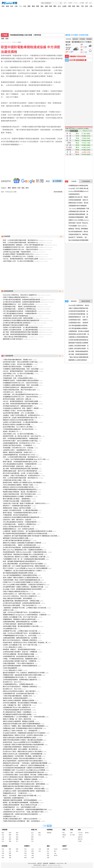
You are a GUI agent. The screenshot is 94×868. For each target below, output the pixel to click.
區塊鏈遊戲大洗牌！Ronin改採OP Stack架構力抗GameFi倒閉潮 (24, 770)
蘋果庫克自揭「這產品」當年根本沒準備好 (17, 508)
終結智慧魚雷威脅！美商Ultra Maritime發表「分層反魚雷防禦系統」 (25, 552)
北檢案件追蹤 (84, 35)
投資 (19, 188)
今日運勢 (75, 35)
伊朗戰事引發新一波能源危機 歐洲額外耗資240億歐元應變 (22, 675)
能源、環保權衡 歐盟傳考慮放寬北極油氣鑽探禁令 (19, 561)
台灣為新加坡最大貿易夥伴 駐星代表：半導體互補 (20, 652)
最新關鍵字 (65, 849)
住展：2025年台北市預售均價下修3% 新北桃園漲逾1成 (22, 612)
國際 (29, 6)
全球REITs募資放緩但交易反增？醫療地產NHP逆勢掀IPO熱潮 (23, 777)
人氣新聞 (71, 181)
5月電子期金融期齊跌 (10, 668)
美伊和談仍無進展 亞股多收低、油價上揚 (17, 399)
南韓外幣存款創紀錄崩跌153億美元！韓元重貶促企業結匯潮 (23, 740)
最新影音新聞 (86, 301)
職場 (33, 6)
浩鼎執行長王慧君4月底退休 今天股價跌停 (17, 367)
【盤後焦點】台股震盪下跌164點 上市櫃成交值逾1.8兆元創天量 (24, 608)
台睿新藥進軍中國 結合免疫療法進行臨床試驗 (18, 656)
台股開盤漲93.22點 (9, 816)
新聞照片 (27, 846)
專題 (7, 6)
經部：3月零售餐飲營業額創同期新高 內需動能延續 (20, 438)
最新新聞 (71, 301)
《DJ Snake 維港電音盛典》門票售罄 (80, 209)
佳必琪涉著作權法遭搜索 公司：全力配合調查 (18, 413)
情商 (17, 835)
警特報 (87, 833)
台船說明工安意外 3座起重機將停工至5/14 (17, 450)
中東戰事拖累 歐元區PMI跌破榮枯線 (80, 331)
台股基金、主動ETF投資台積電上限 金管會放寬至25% (21, 415)
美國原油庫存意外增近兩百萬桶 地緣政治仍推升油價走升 (22, 786)
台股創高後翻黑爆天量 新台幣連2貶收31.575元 (19, 443)
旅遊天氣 (80, 837)
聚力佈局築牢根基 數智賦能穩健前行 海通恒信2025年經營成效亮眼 (25, 534)
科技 (25, 6)
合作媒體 (82, 3)
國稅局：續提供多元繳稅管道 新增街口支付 (18, 452)
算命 (64, 833)
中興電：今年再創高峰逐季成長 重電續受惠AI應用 (20, 659)
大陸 (91, 6)
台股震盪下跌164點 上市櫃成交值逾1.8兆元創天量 (20, 631)
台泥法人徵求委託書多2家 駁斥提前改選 (16, 527)
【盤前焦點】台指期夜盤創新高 (13, 798)
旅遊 (74, 6)
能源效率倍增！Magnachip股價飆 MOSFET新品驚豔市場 (22, 742)
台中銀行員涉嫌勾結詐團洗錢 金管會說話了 (17, 323)
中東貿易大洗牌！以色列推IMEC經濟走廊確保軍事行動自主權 (23, 772)
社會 (16, 6)
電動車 (14, 188)
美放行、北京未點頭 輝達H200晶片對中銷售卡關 (20, 796)
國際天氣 (80, 839)
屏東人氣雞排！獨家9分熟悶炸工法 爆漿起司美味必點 (21, 578)
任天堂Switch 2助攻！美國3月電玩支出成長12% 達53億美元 (23, 752)
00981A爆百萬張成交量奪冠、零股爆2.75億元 (18, 485)
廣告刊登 (40, 863)
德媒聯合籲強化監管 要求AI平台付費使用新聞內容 (20, 471)
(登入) (91, 3)
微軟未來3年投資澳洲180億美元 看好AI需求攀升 (19, 691)
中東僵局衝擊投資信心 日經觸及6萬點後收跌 (18, 684)
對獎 (72, 830)
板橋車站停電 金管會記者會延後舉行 (16, 698)
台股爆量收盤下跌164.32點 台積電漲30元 (17, 707)
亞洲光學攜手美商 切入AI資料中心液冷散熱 (18, 427)
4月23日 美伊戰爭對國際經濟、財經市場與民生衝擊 (20, 259)
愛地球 (56, 855)
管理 (48, 855)
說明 (87, 3)
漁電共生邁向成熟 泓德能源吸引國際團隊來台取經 (19, 738)
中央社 (19, 42)
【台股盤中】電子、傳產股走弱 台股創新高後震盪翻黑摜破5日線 (25, 810)
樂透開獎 (89, 39)
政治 (12, 6)
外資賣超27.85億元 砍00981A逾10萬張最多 (18, 364)
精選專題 (49, 833)
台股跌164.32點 (8, 610)
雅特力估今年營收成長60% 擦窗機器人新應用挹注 (20, 640)
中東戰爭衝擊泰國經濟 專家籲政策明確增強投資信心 (20, 490)
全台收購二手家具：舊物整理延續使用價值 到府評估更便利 (22, 589)
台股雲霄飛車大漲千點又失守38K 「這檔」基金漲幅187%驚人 (24, 812)
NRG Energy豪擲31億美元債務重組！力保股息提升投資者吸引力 (24, 585)
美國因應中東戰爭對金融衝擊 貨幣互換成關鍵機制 (20, 800)
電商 (27, 188)
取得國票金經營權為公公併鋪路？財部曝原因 (18, 496)
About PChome (60, 863)
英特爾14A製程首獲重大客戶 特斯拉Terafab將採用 (20, 819)
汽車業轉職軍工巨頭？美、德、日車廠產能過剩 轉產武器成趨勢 (24, 559)
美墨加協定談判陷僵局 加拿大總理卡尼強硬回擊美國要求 (22, 724)
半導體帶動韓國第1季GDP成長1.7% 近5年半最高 (20, 636)
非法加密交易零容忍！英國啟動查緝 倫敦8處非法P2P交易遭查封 (24, 733)
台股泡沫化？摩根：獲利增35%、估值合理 (17, 520)
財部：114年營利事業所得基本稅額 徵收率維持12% (20, 240)
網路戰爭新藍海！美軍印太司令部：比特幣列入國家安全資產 (23, 735)
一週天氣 (80, 835)
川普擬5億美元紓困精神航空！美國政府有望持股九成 (20, 747)
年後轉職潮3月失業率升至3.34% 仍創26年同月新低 (20, 247)
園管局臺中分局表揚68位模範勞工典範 (80, 343)
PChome (76, 3)
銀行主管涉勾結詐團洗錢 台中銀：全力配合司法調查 (21, 473)
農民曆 (68, 35)
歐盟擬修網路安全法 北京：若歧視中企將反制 (18, 304)
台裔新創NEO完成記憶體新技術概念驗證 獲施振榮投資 (21, 321)
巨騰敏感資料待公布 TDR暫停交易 (15, 793)
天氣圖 (80, 841)
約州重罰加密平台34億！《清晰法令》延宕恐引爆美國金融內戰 (24, 765)
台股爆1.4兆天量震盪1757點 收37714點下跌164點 (20, 617)
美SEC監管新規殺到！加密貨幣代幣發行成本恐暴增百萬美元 (23, 761)
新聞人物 (34, 830)
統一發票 (72, 835)
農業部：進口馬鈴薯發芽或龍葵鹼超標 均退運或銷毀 (21, 803)
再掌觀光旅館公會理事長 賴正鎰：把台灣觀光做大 (20, 492)
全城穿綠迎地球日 (74, 194)
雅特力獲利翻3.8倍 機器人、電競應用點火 (17, 499)
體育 (55, 6)
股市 (65, 3)
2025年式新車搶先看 (78, 60)
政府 (87, 6)
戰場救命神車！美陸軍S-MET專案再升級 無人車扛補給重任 (22, 483)
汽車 (82, 6)
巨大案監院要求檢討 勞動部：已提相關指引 (17, 712)
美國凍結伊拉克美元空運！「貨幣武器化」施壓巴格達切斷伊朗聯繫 (25, 763)
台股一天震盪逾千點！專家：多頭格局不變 (17, 705)
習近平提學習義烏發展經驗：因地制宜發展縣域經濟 (20, 666)
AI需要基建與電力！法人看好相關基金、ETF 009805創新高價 (24, 717)
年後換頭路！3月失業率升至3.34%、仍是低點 (18, 257)
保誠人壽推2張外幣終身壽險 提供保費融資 (17, 599)
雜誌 (78, 6)
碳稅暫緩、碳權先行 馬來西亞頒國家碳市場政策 (19, 650)
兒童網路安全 (52, 863)
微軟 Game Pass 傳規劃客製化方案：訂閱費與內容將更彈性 (23, 550)
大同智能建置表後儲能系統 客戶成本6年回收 (18, 429)
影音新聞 (5, 846)
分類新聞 (5, 830)
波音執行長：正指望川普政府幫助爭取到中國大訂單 (20, 418)
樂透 (71, 833)
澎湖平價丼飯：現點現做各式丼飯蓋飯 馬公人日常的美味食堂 (23, 554)
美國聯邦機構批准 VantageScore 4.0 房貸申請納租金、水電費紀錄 (25, 615)
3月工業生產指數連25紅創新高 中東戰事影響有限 (20, 311)
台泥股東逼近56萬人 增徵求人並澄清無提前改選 (19, 307)
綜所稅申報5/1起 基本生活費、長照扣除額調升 (18, 318)
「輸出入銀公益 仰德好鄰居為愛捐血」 (80, 357)
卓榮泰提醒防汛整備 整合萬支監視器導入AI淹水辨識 (21, 626)
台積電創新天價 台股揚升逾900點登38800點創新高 (20, 814)
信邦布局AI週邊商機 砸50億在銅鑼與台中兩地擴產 (20, 703)
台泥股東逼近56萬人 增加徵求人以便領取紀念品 (19, 309)
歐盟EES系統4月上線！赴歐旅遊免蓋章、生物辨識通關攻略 (23, 754)
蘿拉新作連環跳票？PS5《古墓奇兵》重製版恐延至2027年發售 (24, 673)
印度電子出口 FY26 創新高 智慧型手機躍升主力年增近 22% (23, 582)
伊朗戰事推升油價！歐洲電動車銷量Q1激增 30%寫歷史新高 (23, 728)
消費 (69, 6)
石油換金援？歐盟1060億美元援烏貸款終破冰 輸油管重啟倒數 (23, 745)
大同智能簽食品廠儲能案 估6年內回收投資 (17, 710)
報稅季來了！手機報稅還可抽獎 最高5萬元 (17, 506)
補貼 (23, 188)
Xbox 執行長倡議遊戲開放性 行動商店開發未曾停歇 (20, 575)
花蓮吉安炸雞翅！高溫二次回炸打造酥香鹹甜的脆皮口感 (21, 580)
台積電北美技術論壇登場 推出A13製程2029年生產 (20, 805)
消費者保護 (45, 863)
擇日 (64, 837)
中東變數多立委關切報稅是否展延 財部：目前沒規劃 (21, 369)
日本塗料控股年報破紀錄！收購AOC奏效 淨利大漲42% (21, 782)
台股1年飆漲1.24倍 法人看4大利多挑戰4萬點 (18, 261)
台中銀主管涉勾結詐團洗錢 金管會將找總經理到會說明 (21, 300)
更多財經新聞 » (58, 192)
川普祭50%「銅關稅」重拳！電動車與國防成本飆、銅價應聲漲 (24, 726)
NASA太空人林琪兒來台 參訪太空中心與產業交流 (20, 295)
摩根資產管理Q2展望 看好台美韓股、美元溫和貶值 (20, 749)
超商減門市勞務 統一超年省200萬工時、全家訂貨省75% (22, 436)
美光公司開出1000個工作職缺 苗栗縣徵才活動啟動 (20, 779)
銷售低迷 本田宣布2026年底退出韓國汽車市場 (18, 420)
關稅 (9, 188)
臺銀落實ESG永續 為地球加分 (78, 360)
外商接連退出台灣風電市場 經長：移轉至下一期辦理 (21, 408)
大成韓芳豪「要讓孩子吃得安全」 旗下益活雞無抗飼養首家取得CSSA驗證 (28, 531)
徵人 (66, 863)
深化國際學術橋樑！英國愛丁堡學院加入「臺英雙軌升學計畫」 (24, 587)
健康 (46, 6)
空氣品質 (75, 39)
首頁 (3, 6)
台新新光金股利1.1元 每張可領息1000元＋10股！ (20, 594)
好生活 (56, 849)
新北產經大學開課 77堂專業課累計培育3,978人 (18, 254)
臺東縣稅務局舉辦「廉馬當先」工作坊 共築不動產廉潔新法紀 (23, 245)
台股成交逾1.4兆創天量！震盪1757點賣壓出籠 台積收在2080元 (24, 503)
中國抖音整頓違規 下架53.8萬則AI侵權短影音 (18, 663)
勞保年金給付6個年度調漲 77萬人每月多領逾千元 (20, 605)
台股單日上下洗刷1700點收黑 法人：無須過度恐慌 (20, 731)
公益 (55, 853)
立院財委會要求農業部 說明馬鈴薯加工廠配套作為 (20, 680)
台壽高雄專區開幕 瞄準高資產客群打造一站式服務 (20, 622)
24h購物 (70, 3)
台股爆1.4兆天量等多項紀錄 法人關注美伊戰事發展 (20, 327)
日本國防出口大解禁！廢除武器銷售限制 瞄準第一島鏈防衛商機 (24, 791)
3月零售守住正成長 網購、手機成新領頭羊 (17, 252)
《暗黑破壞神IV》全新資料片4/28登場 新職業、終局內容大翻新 (24, 789)
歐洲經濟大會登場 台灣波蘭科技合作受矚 (16, 425)
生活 (59, 6)
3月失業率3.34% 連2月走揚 (13, 376)
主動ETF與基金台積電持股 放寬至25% (80, 308)
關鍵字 (65, 846)
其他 (17, 851)
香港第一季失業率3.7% (11, 432)
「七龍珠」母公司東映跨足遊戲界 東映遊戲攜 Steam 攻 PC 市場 (24, 459)
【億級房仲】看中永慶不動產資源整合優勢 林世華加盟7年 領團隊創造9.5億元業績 (30, 536)
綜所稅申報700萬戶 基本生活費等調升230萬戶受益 (20, 362)
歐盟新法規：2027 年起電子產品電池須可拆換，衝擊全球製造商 (24, 566)
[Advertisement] (33, 209)
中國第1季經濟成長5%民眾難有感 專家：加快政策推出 (21, 821)
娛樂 (51, 6)
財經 (20, 6)
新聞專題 (50, 830)
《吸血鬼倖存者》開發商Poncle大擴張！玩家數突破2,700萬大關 (24, 557)
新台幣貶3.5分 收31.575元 (12, 682)
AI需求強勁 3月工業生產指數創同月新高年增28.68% (21, 394)
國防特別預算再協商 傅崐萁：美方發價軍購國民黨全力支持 (30, 35)
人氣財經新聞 (86, 181)
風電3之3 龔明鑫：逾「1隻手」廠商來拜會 (17, 719)
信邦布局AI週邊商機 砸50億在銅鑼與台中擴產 (19, 654)
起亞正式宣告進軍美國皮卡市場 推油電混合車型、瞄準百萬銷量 (24, 784)
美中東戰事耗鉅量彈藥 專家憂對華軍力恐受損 (18, 573)
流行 (17, 841)
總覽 (48, 849)
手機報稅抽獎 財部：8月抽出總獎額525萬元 (18, 378)
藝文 (55, 851)
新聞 (3, 39)
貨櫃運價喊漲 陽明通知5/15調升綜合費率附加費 (19, 619)
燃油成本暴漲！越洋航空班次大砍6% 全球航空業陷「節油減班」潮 (25, 643)
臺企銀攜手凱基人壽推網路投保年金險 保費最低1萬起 (21, 601)
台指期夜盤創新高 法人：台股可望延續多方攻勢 (19, 807)
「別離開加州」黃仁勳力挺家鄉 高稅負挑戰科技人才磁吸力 (22, 571)
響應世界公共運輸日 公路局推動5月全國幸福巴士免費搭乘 (22, 543)
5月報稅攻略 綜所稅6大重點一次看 (14, 480)
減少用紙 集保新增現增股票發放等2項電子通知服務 (20, 332)
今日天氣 (68, 39)
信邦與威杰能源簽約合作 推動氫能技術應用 (18, 387)
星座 (42, 6)
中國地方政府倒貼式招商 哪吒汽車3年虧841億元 (19, 390)
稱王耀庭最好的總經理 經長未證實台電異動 (17, 714)
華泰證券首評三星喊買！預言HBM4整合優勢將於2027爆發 (22, 759)
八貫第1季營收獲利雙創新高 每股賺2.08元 (17, 360)
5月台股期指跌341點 (10, 629)
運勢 (38, 6)
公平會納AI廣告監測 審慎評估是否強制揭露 (18, 624)
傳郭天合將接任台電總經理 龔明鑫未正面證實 (18, 701)
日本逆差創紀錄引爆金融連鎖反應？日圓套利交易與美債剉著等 (24, 768)
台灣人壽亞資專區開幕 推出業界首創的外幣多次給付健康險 (23, 564)
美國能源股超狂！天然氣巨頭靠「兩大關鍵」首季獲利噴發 (22, 756)
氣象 (79, 830)
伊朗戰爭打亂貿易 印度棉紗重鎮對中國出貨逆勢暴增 (21, 381)
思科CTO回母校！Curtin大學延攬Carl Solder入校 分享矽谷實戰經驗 (25, 568)
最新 (3, 833)
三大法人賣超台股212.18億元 (13, 647)
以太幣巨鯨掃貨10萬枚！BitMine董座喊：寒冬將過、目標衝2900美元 (26, 775)
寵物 (17, 833)
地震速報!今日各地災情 (78, 56)
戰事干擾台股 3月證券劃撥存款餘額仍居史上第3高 (20, 462)
